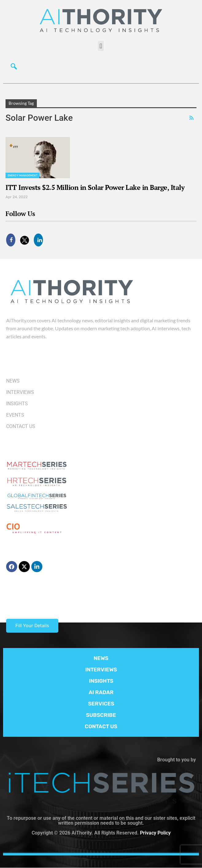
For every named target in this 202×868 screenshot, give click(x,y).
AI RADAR (101, 692)
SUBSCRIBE (101, 715)
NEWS (101, 658)
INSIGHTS (101, 681)
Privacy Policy (155, 833)
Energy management (23, 175)
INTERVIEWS (101, 670)
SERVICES (101, 704)
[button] (101, 46)
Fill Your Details (32, 626)
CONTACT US (101, 726)
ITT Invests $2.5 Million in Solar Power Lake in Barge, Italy (95, 187)
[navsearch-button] (14, 68)
